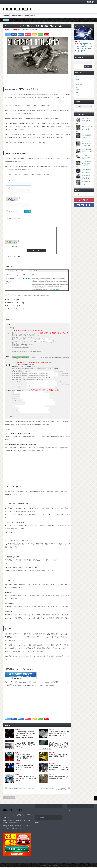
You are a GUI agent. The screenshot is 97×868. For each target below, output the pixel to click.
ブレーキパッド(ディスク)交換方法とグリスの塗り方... (87, 143)
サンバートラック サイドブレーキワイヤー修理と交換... (87, 157)
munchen (35, 29)
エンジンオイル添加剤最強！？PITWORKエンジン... (87, 151)
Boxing (77, 79)
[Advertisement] (38, 80)
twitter (90, 2)
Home (5, 16)
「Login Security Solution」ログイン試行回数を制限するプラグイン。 (26, 768)
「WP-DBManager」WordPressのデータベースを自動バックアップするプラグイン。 (54, 790)
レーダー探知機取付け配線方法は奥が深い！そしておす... (87, 177)
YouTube (27, 16)
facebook (93, 2)
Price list (69, 812)
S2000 (23, 16)
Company (32, 16)
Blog (8, 16)
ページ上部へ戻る (95, 799)
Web (77, 92)
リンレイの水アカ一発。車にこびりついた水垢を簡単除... (87, 163)
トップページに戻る (9, 798)
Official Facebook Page (45, 807)
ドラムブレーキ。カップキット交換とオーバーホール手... (87, 120)
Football (78, 82)
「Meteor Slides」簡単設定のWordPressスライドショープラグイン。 (25, 746)
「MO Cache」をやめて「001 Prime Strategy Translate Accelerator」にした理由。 (59, 734)
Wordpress (27, 29)
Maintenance (13, 16)
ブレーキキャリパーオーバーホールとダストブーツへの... (87, 128)
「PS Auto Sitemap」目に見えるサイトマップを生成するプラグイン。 (26, 779)
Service (19, 16)
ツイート (77, 194)
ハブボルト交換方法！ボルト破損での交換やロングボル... (87, 136)
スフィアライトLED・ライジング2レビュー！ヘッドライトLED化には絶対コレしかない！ (84, 47)
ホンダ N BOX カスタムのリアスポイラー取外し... (87, 171)
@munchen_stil (44, 95)
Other (77, 87)
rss (88, 2)
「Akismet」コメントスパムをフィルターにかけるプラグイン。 (21, 790)
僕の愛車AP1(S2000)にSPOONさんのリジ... (87, 183)
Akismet (7, 491)
